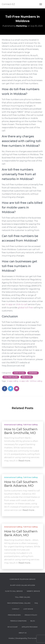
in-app (9, 304)
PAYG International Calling (19, 603)
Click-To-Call (19, 373)
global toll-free (25, 308)
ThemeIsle (32, 638)
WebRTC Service (33, 591)
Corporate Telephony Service (22, 579)
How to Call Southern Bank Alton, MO (21, 533)
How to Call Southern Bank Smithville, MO (21, 431)
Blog (33, 621)
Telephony (33, 373)
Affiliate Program (30, 627)
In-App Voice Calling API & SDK (23, 585)
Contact (16, 609)
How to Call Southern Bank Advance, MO (21, 484)
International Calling (13, 425)
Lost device (28, 609)
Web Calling (27, 377)
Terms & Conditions (18, 621)
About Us (23, 633)
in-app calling (13, 381)
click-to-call (22, 304)
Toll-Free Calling (11, 377)
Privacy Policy (31, 615)
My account (13, 627)
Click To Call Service (14, 591)
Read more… (25, 461)
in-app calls (24, 381)
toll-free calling (36, 381)
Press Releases (14, 615)
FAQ (36, 603)
